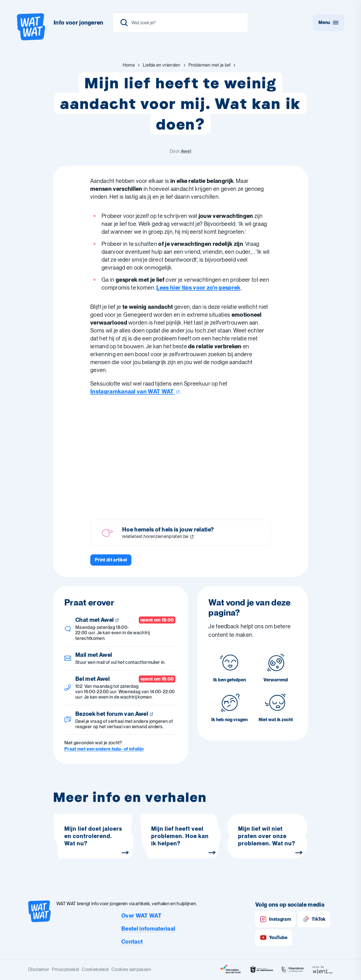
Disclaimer (39, 969)
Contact (132, 942)
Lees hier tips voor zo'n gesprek (198, 288)
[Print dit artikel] (111, 560)
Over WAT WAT (141, 916)
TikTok (314, 919)
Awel (186, 151)
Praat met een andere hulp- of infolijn (104, 749)
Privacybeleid (65, 969)
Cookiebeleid (95, 969)
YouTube (274, 938)
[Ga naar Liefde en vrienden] (162, 65)
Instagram (275, 919)
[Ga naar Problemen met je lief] (210, 65)
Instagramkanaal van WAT (135, 391)
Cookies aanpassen (131, 969)
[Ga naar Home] (129, 65)
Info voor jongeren (79, 23)
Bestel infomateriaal (148, 929)
